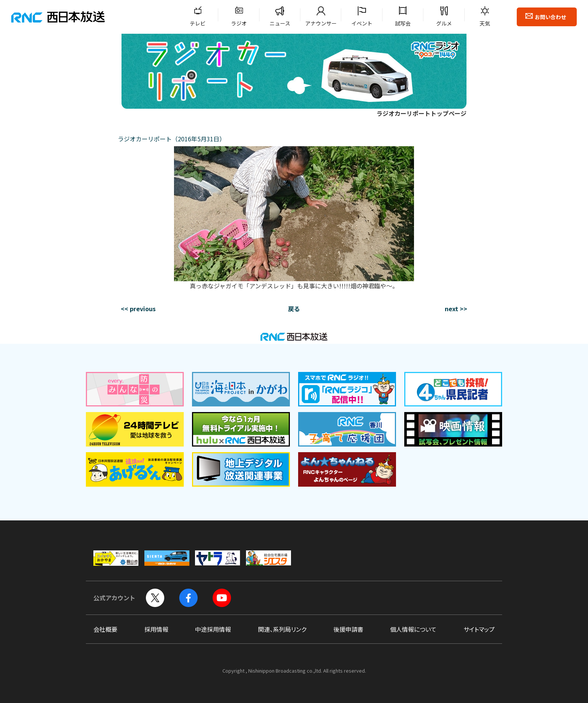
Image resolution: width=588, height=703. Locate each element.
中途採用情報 (213, 629)
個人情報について (413, 629)
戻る (294, 309)
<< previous (138, 309)
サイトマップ (479, 629)
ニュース (280, 23)
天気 (485, 23)
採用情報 (156, 629)
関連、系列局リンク (282, 629)
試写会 (403, 23)
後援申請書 (348, 629)
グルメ (444, 23)
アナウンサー (321, 23)
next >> (456, 309)
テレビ (198, 23)
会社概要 (105, 629)
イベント (362, 23)
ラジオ (239, 23)
